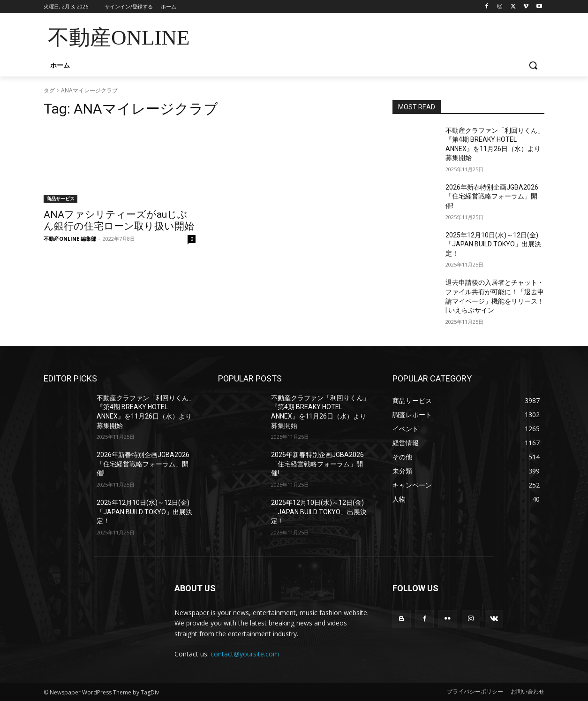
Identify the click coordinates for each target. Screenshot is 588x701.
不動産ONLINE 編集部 (70, 239)
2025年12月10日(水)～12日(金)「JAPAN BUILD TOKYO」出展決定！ (493, 244)
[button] (533, 65)
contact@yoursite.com (245, 654)
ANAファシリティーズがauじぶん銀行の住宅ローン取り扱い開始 (119, 220)
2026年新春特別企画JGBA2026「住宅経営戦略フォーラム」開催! (492, 196)
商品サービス (60, 198)
